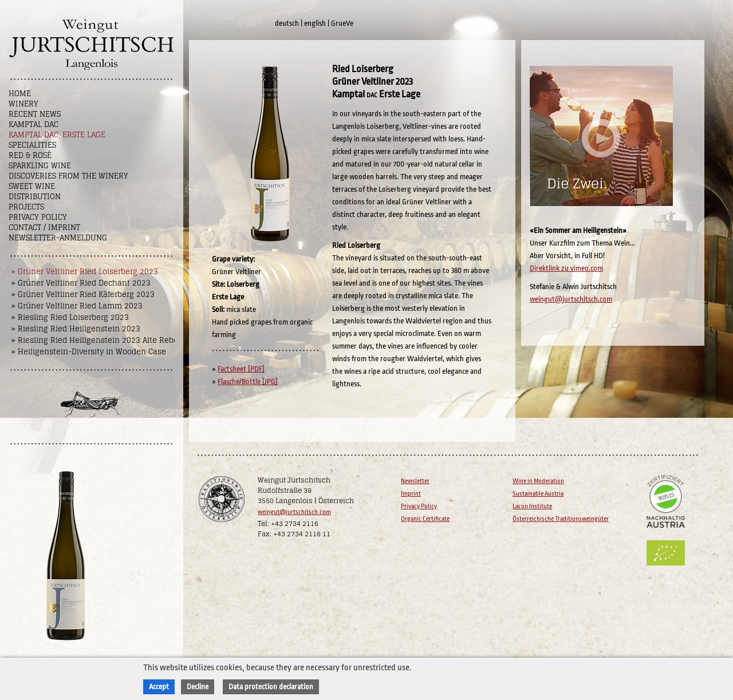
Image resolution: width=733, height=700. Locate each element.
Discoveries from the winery (68, 176)
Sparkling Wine (40, 166)
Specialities (32, 145)
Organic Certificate (425, 519)
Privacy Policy (38, 217)
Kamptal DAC (34, 124)
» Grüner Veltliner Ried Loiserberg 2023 (85, 272)
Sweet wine (32, 186)
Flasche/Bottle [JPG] (248, 381)
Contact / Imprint (44, 228)
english (315, 23)
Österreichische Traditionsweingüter (561, 519)
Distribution (35, 197)
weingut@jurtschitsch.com (571, 299)
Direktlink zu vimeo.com (566, 268)
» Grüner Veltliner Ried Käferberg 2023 (83, 294)
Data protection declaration (271, 687)
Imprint (411, 494)
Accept (159, 687)
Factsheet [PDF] (241, 369)
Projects (26, 207)
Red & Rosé (30, 155)
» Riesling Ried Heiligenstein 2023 (76, 329)
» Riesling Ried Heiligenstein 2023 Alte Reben (97, 340)
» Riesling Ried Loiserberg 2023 (70, 317)
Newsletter (415, 481)
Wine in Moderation (538, 481)
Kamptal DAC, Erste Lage (57, 135)
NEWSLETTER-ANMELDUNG (58, 238)
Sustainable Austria (538, 494)
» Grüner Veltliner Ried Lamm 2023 (77, 306)
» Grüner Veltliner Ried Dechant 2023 (81, 283)
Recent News (35, 114)
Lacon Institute (532, 506)
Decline (198, 687)
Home (20, 94)
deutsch (287, 23)
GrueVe (342, 23)
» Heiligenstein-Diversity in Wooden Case (89, 352)
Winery (23, 104)
